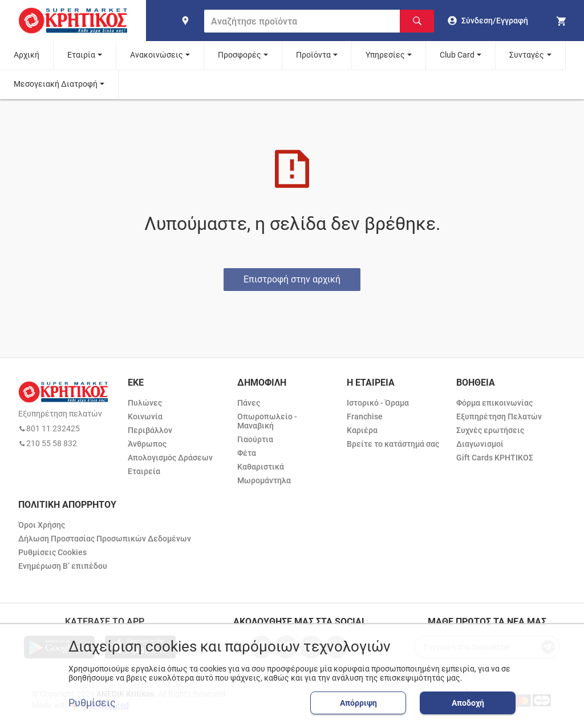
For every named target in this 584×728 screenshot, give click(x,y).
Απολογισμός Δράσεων (170, 458)
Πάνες (249, 403)
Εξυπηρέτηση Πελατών (499, 416)
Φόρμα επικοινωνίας (494, 403)
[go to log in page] (488, 21)
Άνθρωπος (147, 444)
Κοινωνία (145, 416)
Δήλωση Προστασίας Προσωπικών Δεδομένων (105, 539)
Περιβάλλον (150, 430)
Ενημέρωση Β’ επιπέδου (63, 566)
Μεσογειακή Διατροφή (56, 84)
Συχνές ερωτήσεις (490, 430)
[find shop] (185, 21)
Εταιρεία (144, 471)
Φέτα (247, 453)
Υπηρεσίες (385, 55)
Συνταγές (527, 55)
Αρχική (27, 55)
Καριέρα (362, 430)
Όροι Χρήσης (42, 525)
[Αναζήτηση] (417, 21)
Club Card (457, 55)
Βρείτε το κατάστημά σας (393, 444)
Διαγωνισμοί (480, 444)
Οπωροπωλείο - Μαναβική (267, 421)
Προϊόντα (313, 55)
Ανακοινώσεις (157, 55)
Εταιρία (81, 55)
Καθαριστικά (261, 467)
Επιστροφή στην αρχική (292, 279)
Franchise (365, 416)
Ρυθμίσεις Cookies (52, 552)
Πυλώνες (145, 403)
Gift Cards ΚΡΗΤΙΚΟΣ (495, 458)
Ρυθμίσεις (92, 703)
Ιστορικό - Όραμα (378, 403)
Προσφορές (240, 55)
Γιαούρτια (255, 439)
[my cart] (563, 21)
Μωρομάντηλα (264, 480)
